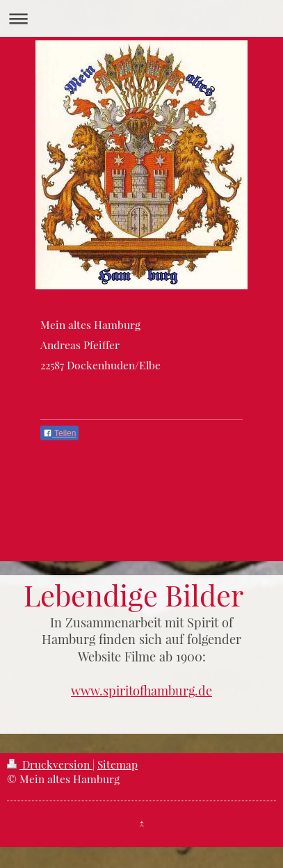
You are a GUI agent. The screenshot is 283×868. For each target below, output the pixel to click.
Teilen (59, 433)
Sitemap (118, 764)
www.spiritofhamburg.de (141, 690)
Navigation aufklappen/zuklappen (141, 18)
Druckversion (50, 764)
